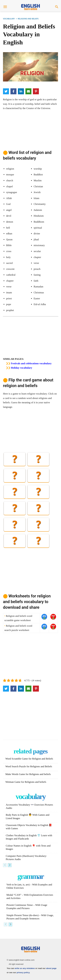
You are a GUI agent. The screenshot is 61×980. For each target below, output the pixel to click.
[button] (57, 7)
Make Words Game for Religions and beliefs (28, 774)
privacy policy (23, 972)
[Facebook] (13, 91)
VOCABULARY (9, 19)
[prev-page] (5, 865)
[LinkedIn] (21, 91)
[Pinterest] (36, 91)
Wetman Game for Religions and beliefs (26, 782)
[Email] (28, 91)
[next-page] (10, 865)
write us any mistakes (25, 968)
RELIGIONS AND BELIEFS (28, 19)
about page (51, 968)
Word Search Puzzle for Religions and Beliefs (29, 766)
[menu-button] (5, 7)
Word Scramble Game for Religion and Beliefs (29, 759)
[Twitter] (6, 91)
